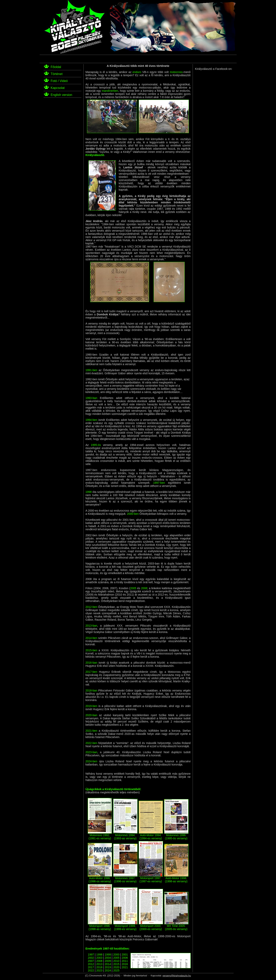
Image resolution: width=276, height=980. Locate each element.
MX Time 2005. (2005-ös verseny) (176, 926)
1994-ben (91, 420)
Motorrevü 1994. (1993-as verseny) (125, 835)
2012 (91, 964)
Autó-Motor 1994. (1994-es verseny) (151, 835)
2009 (108, 961)
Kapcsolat (58, 88)
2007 (91, 961)
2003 (99, 958)
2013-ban (91, 626)
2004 (108, 958)
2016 (125, 964)
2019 (108, 967)
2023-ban (91, 752)
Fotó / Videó (59, 81)
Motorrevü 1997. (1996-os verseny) (125, 878)
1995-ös (96, 445)
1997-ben (159, 483)
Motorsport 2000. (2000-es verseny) (151, 926)
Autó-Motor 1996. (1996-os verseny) (100, 878)
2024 (108, 970)
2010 (116, 961)
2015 (116, 964)
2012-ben (91, 607)
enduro (137, 72)
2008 (144, 588)
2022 (91, 970)
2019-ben (91, 706)
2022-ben (91, 743)
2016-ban (91, 663)
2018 (99, 967)
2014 (108, 964)
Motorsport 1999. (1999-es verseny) (125, 926)
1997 (91, 955)
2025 (116, 970)
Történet (57, 74)
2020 (116, 967)
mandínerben (110, 91)
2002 (91, 958)
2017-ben (91, 672)
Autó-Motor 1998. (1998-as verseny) (176, 878)
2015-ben (91, 650)
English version (62, 95)
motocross (176, 72)
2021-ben (91, 731)
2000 (116, 955)
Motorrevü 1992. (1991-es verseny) (100, 835)
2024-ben (91, 761)
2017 (91, 967)
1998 (89, 492)
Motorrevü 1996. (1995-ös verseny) (176, 835)
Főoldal (56, 67)
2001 (125, 955)
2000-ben (133, 514)
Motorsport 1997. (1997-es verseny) (151, 878)
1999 (108, 955)
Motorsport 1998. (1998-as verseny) (100, 926)
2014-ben (91, 638)
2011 (125, 961)
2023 (99, 970)
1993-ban (91, 398)
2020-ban (91, 715)
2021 (125, 967)
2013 (99, 964)
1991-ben (91, 370)
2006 (125, 958)
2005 (133, 588)
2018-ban (91, 690)
